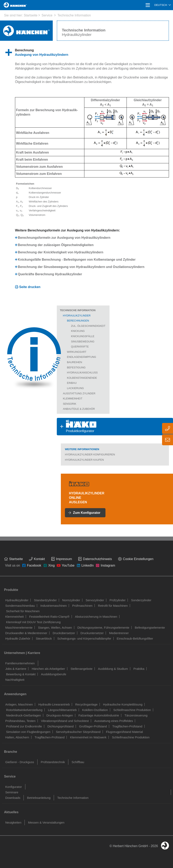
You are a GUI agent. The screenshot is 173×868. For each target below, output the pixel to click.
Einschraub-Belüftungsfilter (135, 638)
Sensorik (70, 404)
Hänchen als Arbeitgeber (48, 669)
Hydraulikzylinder (77, 316)
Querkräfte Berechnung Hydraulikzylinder (50, 274)
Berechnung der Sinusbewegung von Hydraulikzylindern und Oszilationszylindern (81, 267)
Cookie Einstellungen (138, 559)
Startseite (31, 15)
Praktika (139, 669)
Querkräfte (80, 347)
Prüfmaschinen (82, 606)
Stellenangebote (82, 669)
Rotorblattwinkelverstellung (24, 710)
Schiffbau (78, 762)
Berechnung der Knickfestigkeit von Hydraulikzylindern (61, 252)
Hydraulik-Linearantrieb (54, 704)
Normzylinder (71, 600)
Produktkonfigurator (77, 426)
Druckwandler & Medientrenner (26, 633)
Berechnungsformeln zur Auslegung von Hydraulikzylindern (64, 238)
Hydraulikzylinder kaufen (84, 460)
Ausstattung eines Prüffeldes (114, 721)
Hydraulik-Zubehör (18, 638)
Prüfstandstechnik (53, 762)
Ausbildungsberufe (54, 674)
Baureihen (75, 362)
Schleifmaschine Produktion (132, 710)
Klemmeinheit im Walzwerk (88, 737)
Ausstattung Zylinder (79, 393)
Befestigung (76, 367)
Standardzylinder (45, 600)
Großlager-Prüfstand (93, 726)
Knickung (78, 331)
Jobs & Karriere (16, 669)
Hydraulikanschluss (82, 373)
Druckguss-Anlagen (60, 715)
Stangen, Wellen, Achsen (55, 628)
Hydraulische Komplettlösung (123, 704)
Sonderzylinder (141, 600)
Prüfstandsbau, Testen (20, 721)
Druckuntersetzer (92, 633)
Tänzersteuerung (136, 715)
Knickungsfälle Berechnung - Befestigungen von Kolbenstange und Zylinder (77, 260)
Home (9, 5)
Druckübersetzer (64, 633)
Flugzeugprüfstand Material (125, 732)
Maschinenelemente (19, 628)
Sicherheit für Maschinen (23, 611)
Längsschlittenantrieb (62, 710)
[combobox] (163, 5)
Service (47, 15)
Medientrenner (119, 633)
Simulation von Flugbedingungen (28, 732)
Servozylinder (95, 600)
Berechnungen (78, 321)
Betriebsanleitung (39, 798)
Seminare (12, 792)
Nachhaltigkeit (15, 680)
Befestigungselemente (150, 628)
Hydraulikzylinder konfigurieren (90, 454)
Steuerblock (44, 638)
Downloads (13, 798)
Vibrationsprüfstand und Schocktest (65, 721)
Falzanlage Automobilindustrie (99, 715)
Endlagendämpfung (82, 357)
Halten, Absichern (17, 737)
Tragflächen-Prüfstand (127, 726)
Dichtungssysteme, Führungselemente (103, 628)
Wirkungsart (77, 352)
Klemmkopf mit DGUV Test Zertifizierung (33, 622)
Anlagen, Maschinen (19, 704)
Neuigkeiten (13, 822)
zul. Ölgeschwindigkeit (88, 326)
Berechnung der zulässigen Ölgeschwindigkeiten (56, 245)
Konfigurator (14, 787)
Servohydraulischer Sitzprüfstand (78, 732)
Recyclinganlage (86, 704)
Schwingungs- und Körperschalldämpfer (84, 638)
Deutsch (161, 5)
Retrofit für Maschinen (113, 606)
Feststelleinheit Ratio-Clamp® (49, 617)
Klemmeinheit (73, 399)
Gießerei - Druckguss (20, 762)
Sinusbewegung (83, 341)
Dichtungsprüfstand (61, 726)
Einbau (72, 383)
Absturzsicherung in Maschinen (96, 617)
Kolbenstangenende (82, 378)
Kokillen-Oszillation (95, 710)
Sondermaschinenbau (20, 606)
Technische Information (74, 15)
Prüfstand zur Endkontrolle (24, 726)
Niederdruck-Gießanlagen (24, 715)
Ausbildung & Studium (113, 669)
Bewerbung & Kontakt (21, 674)
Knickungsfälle (83, 336)
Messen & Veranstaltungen (46, 822)
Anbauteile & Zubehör (79, 409)
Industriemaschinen (54, 606)
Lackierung (75, 388)
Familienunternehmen (20, 663)
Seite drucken (30, 287)
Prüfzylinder (118, 600)
